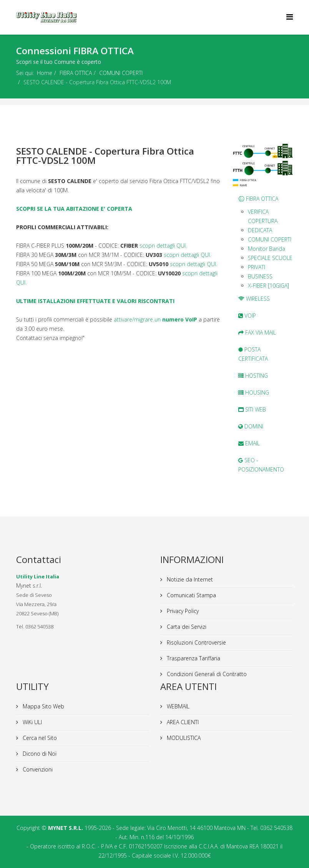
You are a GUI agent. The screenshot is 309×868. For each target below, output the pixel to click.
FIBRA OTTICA (76, 73)
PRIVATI (257, 267)
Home (45, 73)
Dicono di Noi (39, 754)
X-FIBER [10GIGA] (268, 286)
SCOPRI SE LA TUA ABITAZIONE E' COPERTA (74, 209)
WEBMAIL (177, 706)
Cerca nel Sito (39, 738)
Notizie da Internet (189, 579)
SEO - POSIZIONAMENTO (261, 465)
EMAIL (249, 443)
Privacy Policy (182, 611)
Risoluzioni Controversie (196, 642)
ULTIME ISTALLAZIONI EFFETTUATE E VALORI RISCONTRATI (95, 301)
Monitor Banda (267, 249)
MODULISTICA (183, 738)
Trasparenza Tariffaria (193, 658)
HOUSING (254, 392)
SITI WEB (252, 409)
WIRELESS (254, 299)
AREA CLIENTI (182, 722)
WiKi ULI (32, 722)
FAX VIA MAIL (257, 332)
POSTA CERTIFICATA (253, 354)
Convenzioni (37, 769)
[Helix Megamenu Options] (290, 17)
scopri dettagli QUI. (163, 246)
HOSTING (253, 376)
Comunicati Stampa (191, 595)
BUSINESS (260, 276)
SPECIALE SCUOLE (270, 258)
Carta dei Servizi (186, 627)
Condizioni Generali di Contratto (206, 674)
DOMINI (251, 426)
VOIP (247, 316)
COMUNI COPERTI (121, 73)
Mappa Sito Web (43, 706)
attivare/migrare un (155, 319)
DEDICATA (260, 230)
